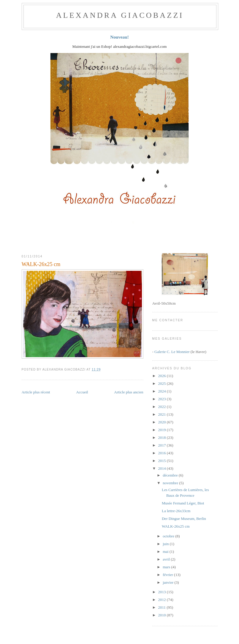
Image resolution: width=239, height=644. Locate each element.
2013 (163, 592)
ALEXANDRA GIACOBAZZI (120, 15)
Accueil (82, 392)
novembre (171, 483)
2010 (163, 615)
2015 (163, 461)
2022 (163, 407)
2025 (163, 383)
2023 (163, 399)
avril (167, 559)
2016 (163, 453)
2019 (163, 430)
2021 (163, 414)
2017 (163, 445)
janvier (168, 582)
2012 (163, 600)
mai (166, 552)
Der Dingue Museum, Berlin (184, 519)
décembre (171, 475)
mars (167, 567)
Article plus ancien (129, 392)
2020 (163, 422)
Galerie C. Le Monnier (172, 352)
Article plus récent (36, 392)
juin (166, 544)
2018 (163, 437)
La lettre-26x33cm (176, 511)
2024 (163, 391)
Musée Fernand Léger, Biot (183, 503)
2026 (163, 376)
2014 (163, 468)
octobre (169, 536)
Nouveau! (119, 37)
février (168, 575)
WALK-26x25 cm (41, 264)
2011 (163, 607)
